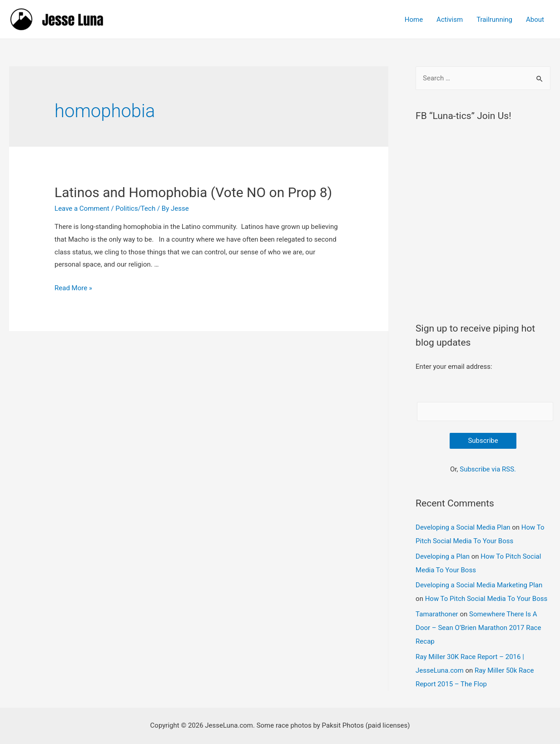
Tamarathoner (437, 614)
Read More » (73, 288)
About (535, 20)
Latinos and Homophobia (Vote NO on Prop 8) (193, 192)
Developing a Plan (443, 556)
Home (414, 20)
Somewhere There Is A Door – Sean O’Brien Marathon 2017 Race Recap (478, 628)
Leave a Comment (82, 208)
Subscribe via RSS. (488, 469)
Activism (450, 20)
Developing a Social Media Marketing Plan (479, 585)
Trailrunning (494, 20)
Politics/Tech (135, 208)
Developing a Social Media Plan (463, 527)
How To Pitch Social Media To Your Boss (486, 599)
